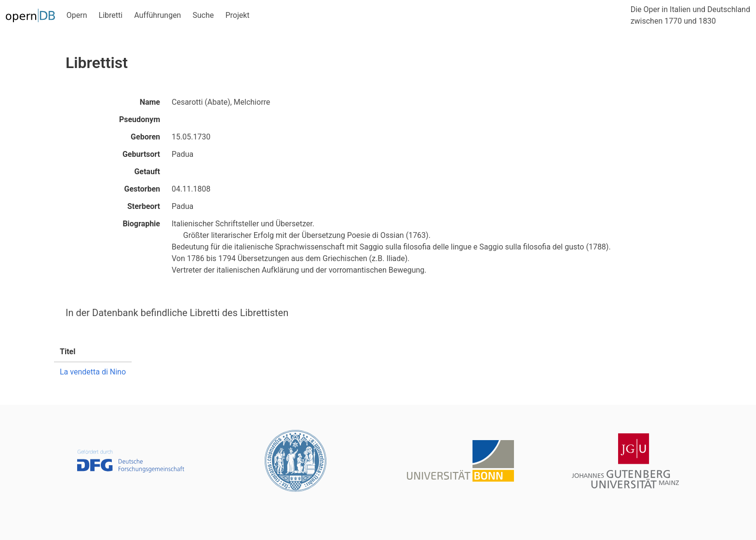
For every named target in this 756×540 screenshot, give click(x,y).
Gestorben (142, 189)
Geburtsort (141, 154)
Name (150, 102)
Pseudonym (140, 119)
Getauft (147, 172)
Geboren (145, 137)
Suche (203, 15)
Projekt (237, 15)
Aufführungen (157, 15)
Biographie (141, 224)
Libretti (111, 15)
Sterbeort (144, 206)
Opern (77, 15)
